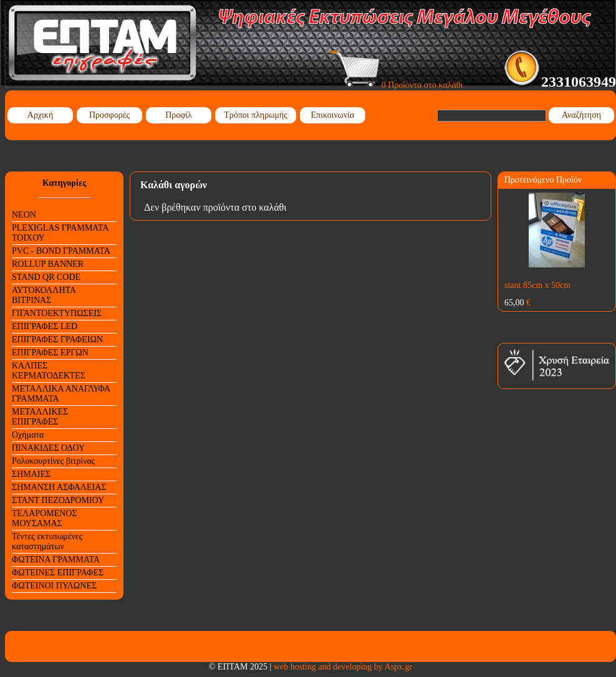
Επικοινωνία (333, 115)
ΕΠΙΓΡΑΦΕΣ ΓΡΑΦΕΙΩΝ (57, 339)
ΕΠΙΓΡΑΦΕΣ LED (45, 326)
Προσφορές (109, 115)
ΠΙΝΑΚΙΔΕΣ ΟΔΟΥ (48, 448)
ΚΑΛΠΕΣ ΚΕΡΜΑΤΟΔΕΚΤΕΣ (49, 371)
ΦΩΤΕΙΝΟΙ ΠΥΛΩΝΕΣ (54, 586)
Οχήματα (28, 435)
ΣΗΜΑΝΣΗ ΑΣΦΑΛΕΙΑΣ (59, 487)
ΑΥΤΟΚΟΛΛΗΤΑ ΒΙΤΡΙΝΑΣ (44, 295)
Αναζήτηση (581, 115)
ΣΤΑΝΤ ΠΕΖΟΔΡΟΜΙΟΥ (58, 500)
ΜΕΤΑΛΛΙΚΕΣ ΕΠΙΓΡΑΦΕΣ (40, 417)
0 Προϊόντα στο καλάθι (396, 85)
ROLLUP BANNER (48, 264)
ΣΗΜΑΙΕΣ (31, 474)
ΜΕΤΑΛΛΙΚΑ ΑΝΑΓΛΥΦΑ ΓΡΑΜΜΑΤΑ (61, 394)
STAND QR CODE (46, 277)
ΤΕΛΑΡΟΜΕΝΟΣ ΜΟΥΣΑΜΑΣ (45, 518)
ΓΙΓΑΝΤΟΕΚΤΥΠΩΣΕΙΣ (57, 313)
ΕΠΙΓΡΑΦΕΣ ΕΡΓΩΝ (50, 353)
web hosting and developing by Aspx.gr (343, 667)
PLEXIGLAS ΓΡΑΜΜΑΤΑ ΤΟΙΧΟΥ (60, 233)
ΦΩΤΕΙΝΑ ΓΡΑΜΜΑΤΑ (56, 559)
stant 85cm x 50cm (537, 285)
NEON (24, 215)
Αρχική (40, 115)
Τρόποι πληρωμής (256, 115)
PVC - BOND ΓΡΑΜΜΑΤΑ (61, 251)
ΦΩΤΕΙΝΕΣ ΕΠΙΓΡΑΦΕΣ (58, 573)
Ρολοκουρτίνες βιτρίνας (53, 461)
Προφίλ (179, 115)
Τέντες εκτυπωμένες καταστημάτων (47, 541)
